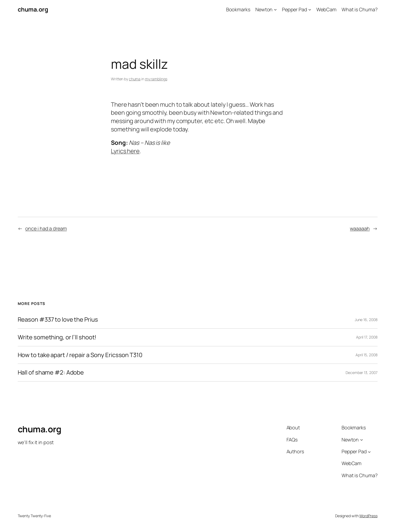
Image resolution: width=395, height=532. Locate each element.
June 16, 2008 (366, 320)
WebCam (326, 9)
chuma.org (33, 9)
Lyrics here (125, 151)
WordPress (368, 516)
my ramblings (156, 79)
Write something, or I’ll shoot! (57, 337)
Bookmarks (238, 9)
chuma (135, 79)
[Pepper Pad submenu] (310, 10)
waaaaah (360, 228)
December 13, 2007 (361, 373)
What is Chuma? (360, 9)
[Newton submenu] (275, 10)
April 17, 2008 (367, 337)
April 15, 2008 (367, 355)
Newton (264, 9)
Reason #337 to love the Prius (58, 320)
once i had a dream (46, 228)
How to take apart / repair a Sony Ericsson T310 (80, 355)
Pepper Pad (295, 9)
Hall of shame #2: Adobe (51, 373)
